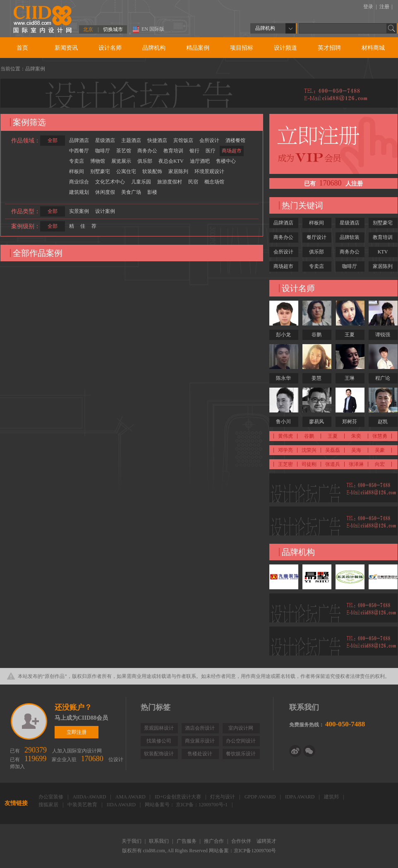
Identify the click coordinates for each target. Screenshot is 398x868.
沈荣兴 (309, 450)
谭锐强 (383, 335)
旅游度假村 (170, 182)
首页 (22, 48)
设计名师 (110, 48)
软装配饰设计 (159, 754)
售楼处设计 (200, 754)
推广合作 (215, 841)
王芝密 (285, 464)
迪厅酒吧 (200, 161)
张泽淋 (356, 464)
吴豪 (380, 450)
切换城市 (113, 29)
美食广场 (131, 192)
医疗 (211, 151)
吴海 (356, 450)
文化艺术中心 (110, 182)
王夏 (350, 335)
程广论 (383, 378)
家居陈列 (178, 171)
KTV (383, 252)
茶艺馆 (124, 151)
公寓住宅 (126, 171)
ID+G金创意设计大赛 (179, 797)
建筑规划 (79, 192)
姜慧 (316, 378)
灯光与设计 (223, 797)
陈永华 (283, 378)
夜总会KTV (171, 161)
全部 (53, 140)
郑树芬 (350, 422)
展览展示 (121, 161)
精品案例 (198, 48)
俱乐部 (145, 161)
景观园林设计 (159, 728)
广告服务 (187, 841)
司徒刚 (309, 464)
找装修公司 (159, 741)
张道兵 (333, 464)
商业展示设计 (200, 741)
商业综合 (79, 182)
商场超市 (232, 151)
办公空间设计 (241, 741)
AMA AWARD (131, 797)
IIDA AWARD (122, 805)
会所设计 (209, 140)
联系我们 (159, 841)
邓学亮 (285, 450)
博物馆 (98, 161)
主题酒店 (131, 140)
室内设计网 (241, 728)
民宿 (193, 182)
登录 (369, 7)
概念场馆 (214, 182)
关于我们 (132, 841)
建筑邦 (332, 797)
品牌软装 (350, 237)
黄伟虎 (285, 436)
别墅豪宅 (100, 171)
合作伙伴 (242, 841)
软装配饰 (152, 171)
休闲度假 (105, 192)
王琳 (350, 378)
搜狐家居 (49, 805)
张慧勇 (380, 436)
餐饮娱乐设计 (241, 754)
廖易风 (316, 422)
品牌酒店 (79, 140)
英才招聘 (329, 48)
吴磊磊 (333, 450)
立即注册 (30, 721)
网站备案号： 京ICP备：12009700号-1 (187, 805)
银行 (194, 151)
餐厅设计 (316, 237)
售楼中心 (226, 161)
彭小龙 (283, 335)
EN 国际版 (153, 29)
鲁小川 (283, 422)
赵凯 (383, 422)
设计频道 (285, 48)
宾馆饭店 (183, 140)
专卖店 (77, 161)
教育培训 (173, 151)
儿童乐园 (141, 182)
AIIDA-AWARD (90, 797)
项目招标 (242, 48)
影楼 (152, 192)
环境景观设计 (209, 171)
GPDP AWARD (261, 797)
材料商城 (373, 48)
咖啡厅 (103, 151)
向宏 (380, 464)
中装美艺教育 (83, 805)
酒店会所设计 (200, 728)
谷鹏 (316, 335)
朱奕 (356, 436)
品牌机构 (154, 48)
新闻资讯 (66, 48)
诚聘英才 (266, 841)
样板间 (77, 171)
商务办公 (147, 151)
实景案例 (79, 211)
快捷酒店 (157, 140)
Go (392, 28)
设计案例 (105, 211)
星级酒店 (105, 140)
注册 (385, 7)
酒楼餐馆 (235, 140)
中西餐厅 (79, 151)
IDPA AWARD (301, 797)
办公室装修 (52, 797)
